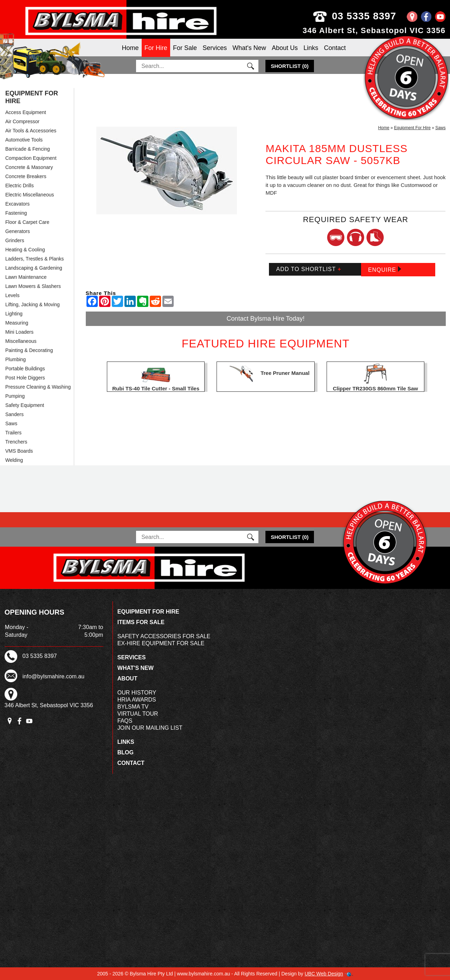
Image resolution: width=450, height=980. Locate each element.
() (290, 66)
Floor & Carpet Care (27, 222)
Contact (335, 48)
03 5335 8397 (369, 16)
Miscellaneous (21, 341)
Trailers (13, 433)
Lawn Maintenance (26, 277)
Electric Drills (20, 186)
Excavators (17, 204)
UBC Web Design (324, 974)
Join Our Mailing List (150, 728)
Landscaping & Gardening (34, 268)
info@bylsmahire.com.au (53, 676)
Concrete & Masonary (29, 167)
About (127, 679)
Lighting (14, 314)
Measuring (17, 323)
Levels (12, 295)
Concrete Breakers (26, 176)
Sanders (14, 414)
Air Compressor (22, 121)
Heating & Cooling (25, 250)
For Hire (156, 48)
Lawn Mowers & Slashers (33, 286)
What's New (249, 48)
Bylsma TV (133, 707)
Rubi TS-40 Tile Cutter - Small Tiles (156, 388)
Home (130, 48)
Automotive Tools (24, 140)
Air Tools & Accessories (31, 131)
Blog (126, 752)
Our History (137, 693)
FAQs (125, 721)
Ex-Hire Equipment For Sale (161, 643)
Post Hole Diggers (25, 378)
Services (215, 48)
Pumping (15, 396)
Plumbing (15, 359)
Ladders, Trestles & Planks (35, 259)
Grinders (15, 240)
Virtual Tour (138, 714)
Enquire (385, 269)
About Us (285, 48)
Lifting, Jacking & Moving (33, 304)
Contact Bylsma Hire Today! (266, 319)
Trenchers (16, 442)
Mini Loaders (19, 332)
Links (311, 48)
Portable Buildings (25, 369)
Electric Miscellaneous (30, 195)
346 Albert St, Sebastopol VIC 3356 (374, 30)
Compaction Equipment (31, 158)
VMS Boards (19, 451)
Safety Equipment (25, 405)
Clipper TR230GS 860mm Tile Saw (375, 388)
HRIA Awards (137, 700)
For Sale (185, 48)
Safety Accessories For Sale (164, 636)
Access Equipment (26, 112)
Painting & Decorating (29, 350)
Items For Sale (141, 622)
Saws (11, 423)
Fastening (16, 213)
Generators (18, 231)
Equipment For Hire (32, 97)
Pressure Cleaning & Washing (38, 387)
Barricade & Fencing (28, 149)
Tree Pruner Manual (285, 373)
